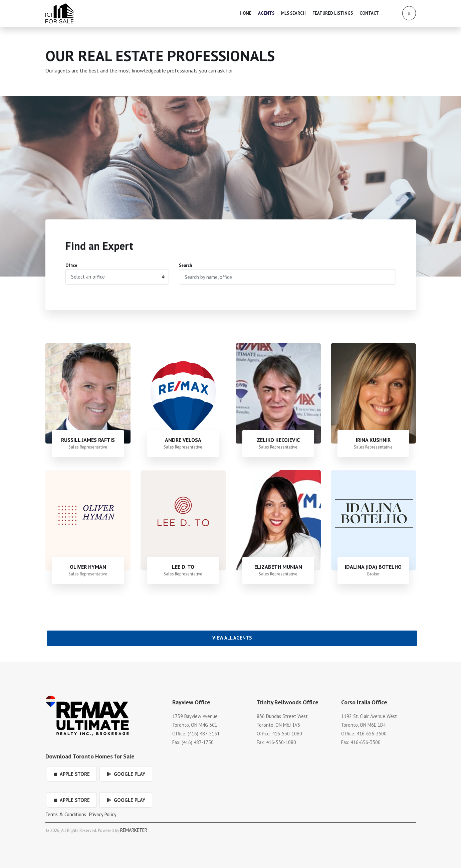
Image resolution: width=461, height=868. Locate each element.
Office (71, 265)
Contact (369, 13)
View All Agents (232, 638)
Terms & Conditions (66, 814)
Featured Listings (333, 13)
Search (185, 265)
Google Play (126, 774)
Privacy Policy (103, 814)
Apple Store (72, 774)
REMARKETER (134, 830)
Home (246, 13)
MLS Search (293, 13)
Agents (266, 13)
